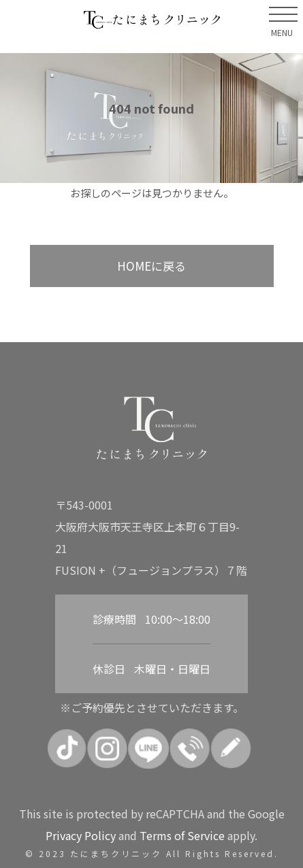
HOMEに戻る (151, 266)
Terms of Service (182, 835)
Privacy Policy (81, 835)
